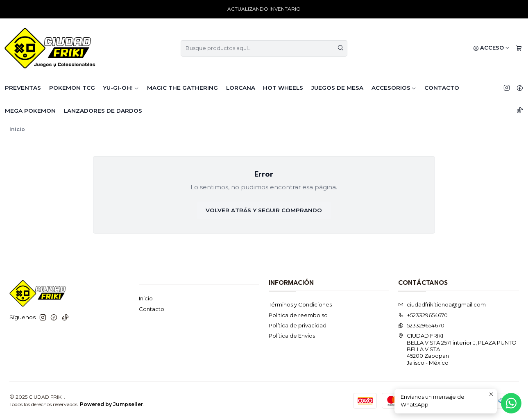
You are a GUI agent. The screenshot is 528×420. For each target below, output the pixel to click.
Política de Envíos (292, 336)
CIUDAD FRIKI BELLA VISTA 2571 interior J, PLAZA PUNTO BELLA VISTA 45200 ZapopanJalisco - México (457, 349)
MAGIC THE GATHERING (182, 88)
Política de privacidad (298, 325)
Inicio (146, 298)
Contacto (442, 88)
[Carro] (519, 48)
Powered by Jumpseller (111, 404)
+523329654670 (423, 315)
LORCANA (241, 88)
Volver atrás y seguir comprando (264, 210)
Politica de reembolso (298, 315)
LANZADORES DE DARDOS (103, 111)
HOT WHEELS (283, 88)
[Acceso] (492, 48)
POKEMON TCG (72, 88)
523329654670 (421, 325)
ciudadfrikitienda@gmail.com (442, 304)
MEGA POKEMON (30, 111)
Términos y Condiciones (300, 304)
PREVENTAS (23, 88)
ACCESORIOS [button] (394, 88)
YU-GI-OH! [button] (121, 88)
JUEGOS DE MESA (337, 88)
